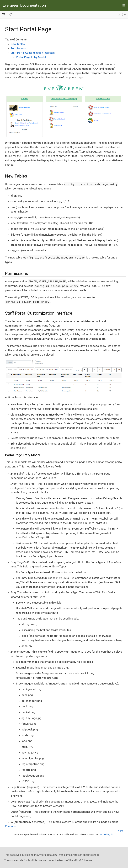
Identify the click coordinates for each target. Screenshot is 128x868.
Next (120, 831)
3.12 (121, 15)
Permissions (18, 48)
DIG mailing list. (106, 834)
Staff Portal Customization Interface (33, 53)
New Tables (18, 44)
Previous (10, 826)
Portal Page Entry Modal (31, 57)
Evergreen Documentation (24, 5)
